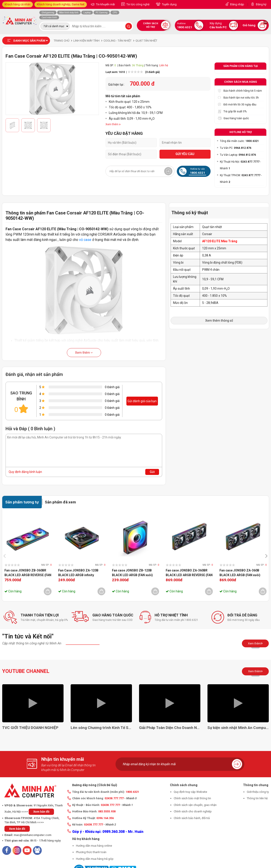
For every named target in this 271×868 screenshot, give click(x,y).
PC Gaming (102, 13)
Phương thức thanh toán (91, 852)
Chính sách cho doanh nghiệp (193, 811)
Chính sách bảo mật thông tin (192, 798)
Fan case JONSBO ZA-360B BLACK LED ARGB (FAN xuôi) (240, 573)
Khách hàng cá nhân (18, 4)
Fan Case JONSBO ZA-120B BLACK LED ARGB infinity (78, 573)
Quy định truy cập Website (190, 792)
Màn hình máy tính (69, 13)
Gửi (152, 472)
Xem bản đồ (41, 812)
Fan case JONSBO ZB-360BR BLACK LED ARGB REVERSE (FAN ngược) (28, 573)
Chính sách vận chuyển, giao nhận (195, 805)
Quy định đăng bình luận (25, 472)
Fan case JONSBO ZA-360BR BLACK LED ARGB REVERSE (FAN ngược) (189, 573)
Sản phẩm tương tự (22, 502)
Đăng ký (261, 4)
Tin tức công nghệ (138, 4)
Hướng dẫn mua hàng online (94, 846)
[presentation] (6, 556)
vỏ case (85, 240)
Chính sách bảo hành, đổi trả (192, 818)
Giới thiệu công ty (258, 792)
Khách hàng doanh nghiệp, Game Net (61, 4)
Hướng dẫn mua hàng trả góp (95, 859)
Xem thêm (84, 353)
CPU (115, 13)
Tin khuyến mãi (105, 4)
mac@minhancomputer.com (33, 835)
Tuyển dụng (169, 4)
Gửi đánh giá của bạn (142, 401)
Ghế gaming (48, 13)
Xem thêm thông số (219, 321)
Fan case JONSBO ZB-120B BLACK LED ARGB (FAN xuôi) (132, 573)
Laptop (87, 13)
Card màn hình (49, 17)
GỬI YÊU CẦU (185, 154)
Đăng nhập (237, 4)
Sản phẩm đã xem (60, 502)
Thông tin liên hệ (257, 798)
